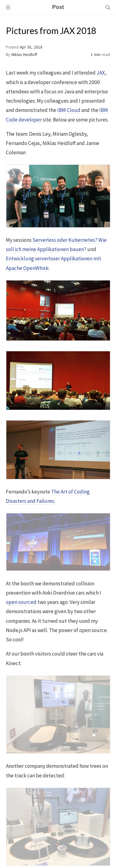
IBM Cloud (69, 110)
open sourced (21, 602)
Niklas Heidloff (24, 55)
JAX (101, 73)
